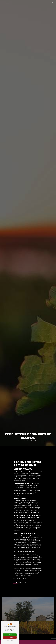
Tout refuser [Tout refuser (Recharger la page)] (10, 637)
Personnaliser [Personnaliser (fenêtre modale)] (10, 640)
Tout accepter (10, 635)
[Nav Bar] (52, 3)
